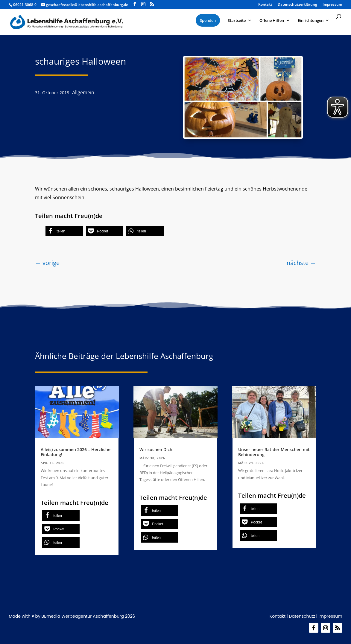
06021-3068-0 (25, 5)
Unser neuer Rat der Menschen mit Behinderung (274, 452)
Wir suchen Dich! (156, 449)
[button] (64, 231)
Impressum (332, 5)
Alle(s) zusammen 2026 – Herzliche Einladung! (76, 452)
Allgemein (83, 92)
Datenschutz (302, 616)
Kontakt (265, 5)
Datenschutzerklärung (297, 5)
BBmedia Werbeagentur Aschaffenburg (83, 616)
